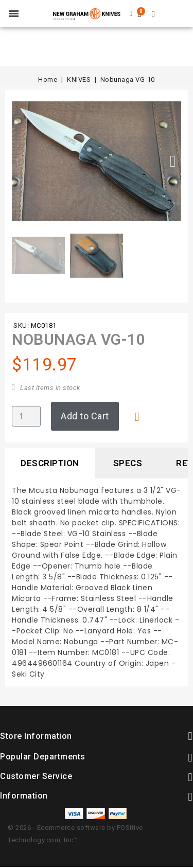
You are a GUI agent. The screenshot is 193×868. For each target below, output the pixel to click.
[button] (20, 161)
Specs (128, 463)
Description (50, 463)
